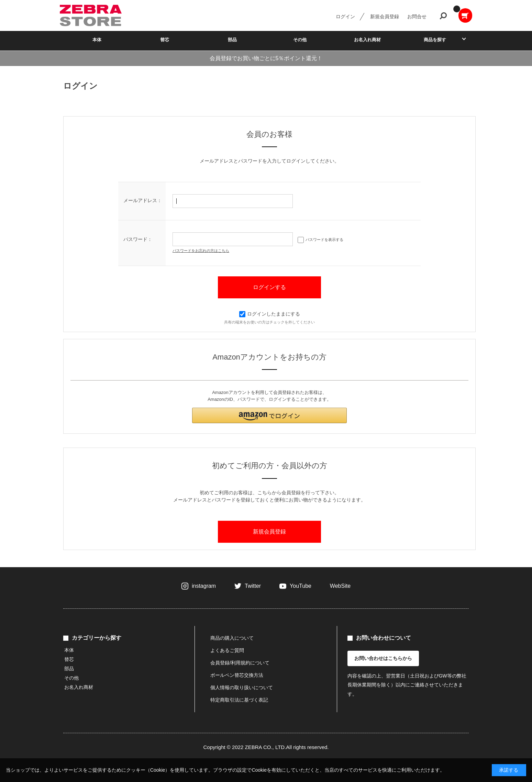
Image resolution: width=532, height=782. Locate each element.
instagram (204, 586)
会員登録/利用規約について (240, 663)
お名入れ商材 (367, 40)
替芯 (165, 40)
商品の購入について (232, 638)
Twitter (253, 586)
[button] (269, 415)
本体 (97, 40)
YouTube (301, 586)
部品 (232, 40)
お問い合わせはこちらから (383, 658)
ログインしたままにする (270, 314)
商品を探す (435, 40)
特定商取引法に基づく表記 (239, 700)
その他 (300, 40)
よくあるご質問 (227, 650)
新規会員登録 (385, 16)
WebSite (340, 586)
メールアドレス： (143, 200)
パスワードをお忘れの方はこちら (201, 251)
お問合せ (417, 16)
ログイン (345, 16)
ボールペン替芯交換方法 (237, 675)
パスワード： (138, 239)
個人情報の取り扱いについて (242, 687)
